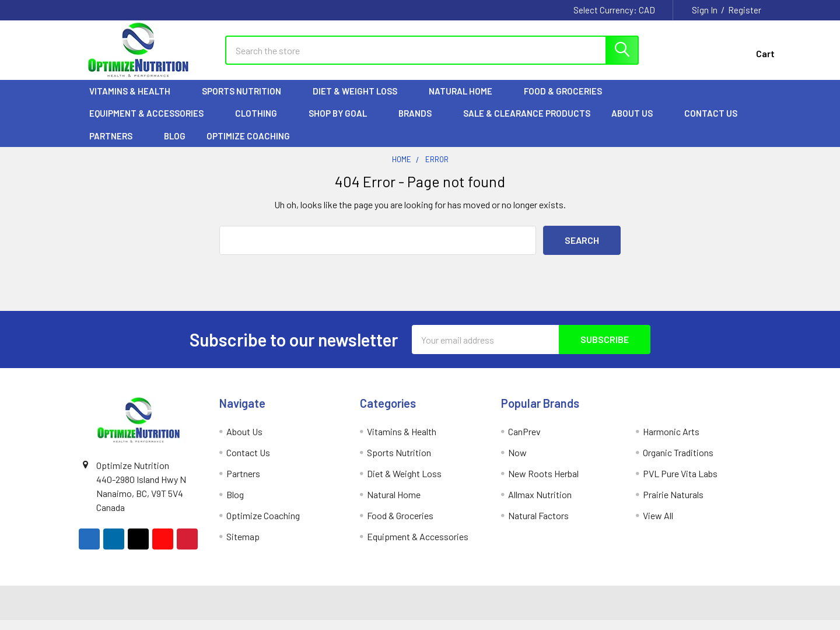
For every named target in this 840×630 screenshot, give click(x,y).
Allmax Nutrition (540, 504)
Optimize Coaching (248, 146)
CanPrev (524, 441)
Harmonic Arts (671, 441)
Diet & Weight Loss (360, 101)
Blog (175, 146)
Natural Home (466, 101)
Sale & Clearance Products (527, 123)
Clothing (261, 123)
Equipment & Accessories (152, 123)
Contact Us (711, 123)
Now (517, 462)
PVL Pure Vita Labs (680, 483)
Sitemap (243, 546)
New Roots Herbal (543, 483)
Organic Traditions (678, 462)
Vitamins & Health (135, 101)
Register (745, 10)
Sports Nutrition (247, 101)
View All (658, 525)
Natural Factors (538, 525)
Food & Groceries (568, 101)
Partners (116, 146)
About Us (637, 123)
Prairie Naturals (673, 504)
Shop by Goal (343, 123)
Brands (420, 123)
